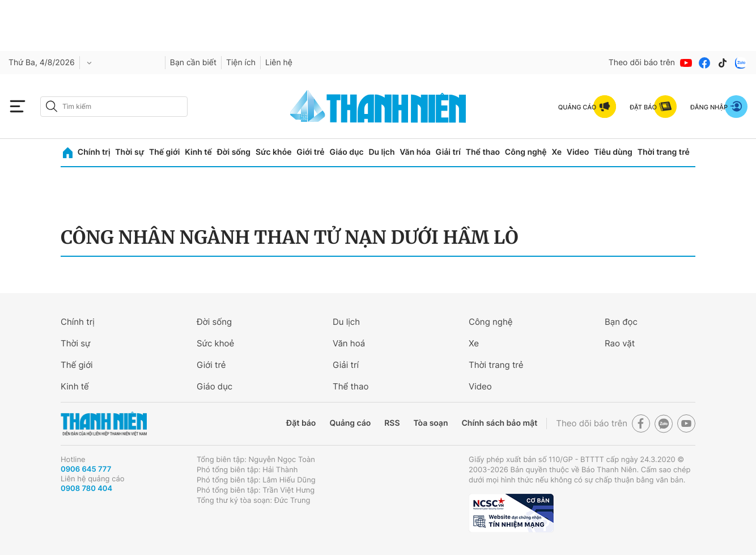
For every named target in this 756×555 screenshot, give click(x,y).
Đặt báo (301, 423)
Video (578, 152)
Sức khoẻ (215, 343)
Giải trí (448, 152)
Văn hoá (349, 343)
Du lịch (381, 152)
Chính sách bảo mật (499, 423)
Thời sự (129, 152)
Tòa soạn (431, 423)
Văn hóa (415, 152)
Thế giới (164, 152)
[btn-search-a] (52, 106)
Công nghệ (526, 152)
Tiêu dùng (613, 152)
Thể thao (483, 152)
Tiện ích (241, 63)
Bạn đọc (621, 322)
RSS (392, 423)
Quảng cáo (350, 423)
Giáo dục (346, 152)
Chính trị (94, 152)
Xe (557, 152)
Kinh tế (198, 152)
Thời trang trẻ (664, 152)
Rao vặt (620, 343)
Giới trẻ (310, 152)
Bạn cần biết (193, 63)
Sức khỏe (274, 152)
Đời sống (234, 152)
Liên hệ (279, 63)
